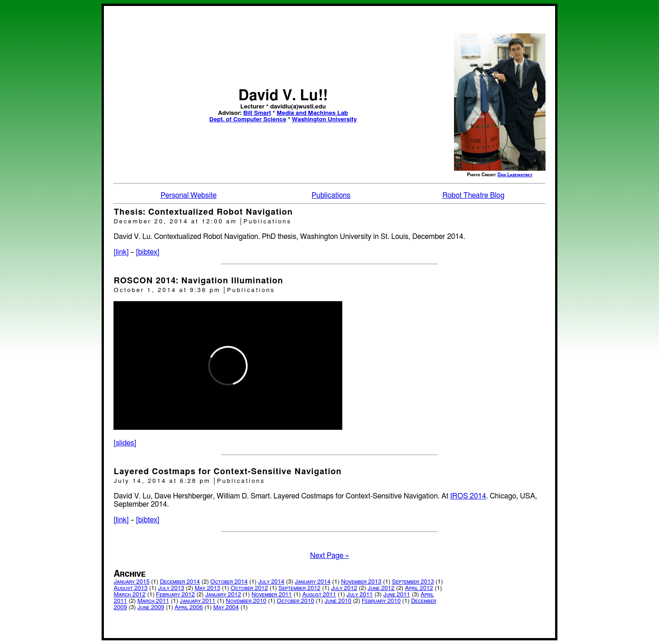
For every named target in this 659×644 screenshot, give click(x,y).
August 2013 (130, 588)
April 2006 (189, 608)
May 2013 (207, 588)
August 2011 (319, 595)
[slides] (125, 443)
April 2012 (419, 588)
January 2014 (313, 582)
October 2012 (249, 588)
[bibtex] (148, 252)
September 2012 (299, 588)
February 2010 (381, 601)
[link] (121, 252)
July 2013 (171, 588)
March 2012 (130, 595)
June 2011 (397, 595)
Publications (331, 195)
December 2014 (180, 582)
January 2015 (131, 582)
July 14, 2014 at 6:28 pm (163, 481)
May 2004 (226, 608)
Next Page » (330, 556)
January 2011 (198, 601)
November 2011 (271, 595)
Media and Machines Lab (313, 113)
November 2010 (246, 601)
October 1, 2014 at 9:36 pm (168, 290)
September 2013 (413, 582)
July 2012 (344, 588)
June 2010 (338, 601)
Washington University (324, 120)
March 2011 (153, 601)
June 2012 (381, 588)
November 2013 (361, 582)
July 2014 (271, 582)
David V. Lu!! (283, 96)
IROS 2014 (468, 496)
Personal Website (189, 195)
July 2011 (359, 595)
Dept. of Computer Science (248, 120)
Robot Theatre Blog (473, 195)
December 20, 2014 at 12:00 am (177, 222)
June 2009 (151, 608)
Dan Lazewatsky (515, 175)
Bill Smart (257, 113)
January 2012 (223, 595)
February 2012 (176, 595)
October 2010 (296, 601)
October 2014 (229, 582)
